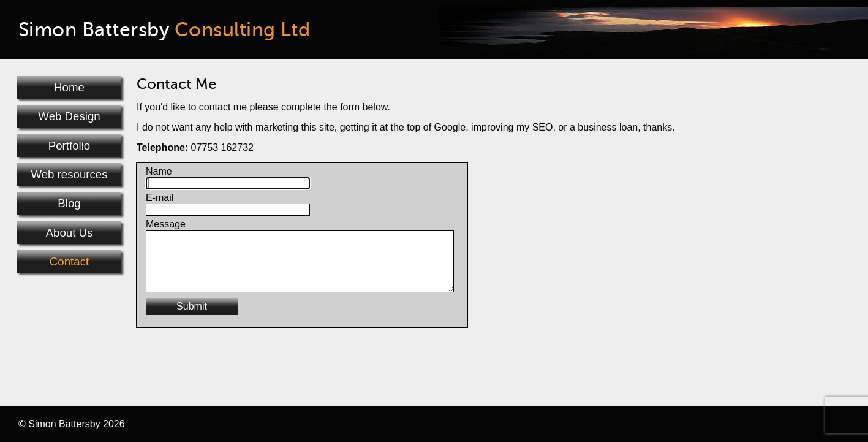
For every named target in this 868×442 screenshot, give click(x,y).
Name (159, 171)
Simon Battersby (164, 29)
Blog (69, 203)
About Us (70, 233)
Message (166, 224)
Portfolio (69, 146)
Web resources (69, 174)
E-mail (160, 198)
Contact (69, 261)
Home (69, 87)
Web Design (69, 116)
